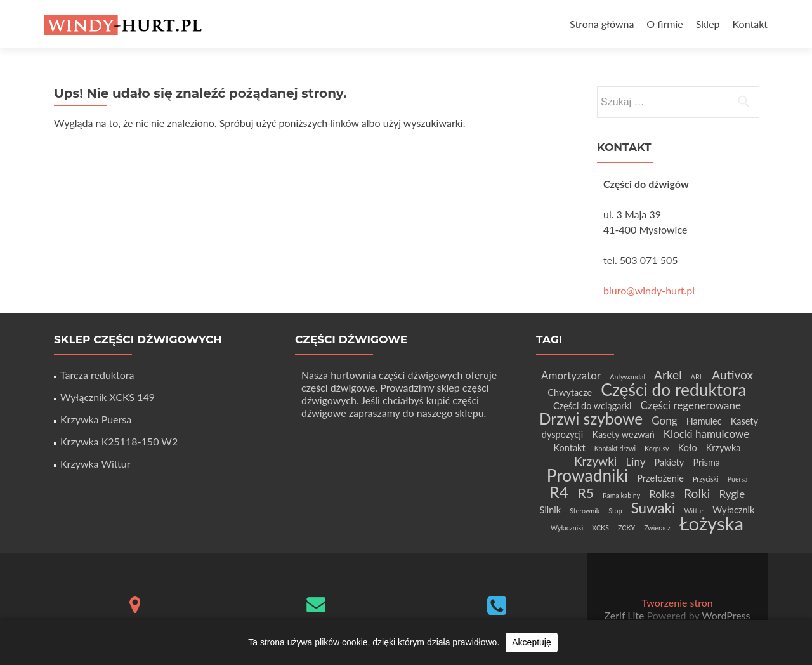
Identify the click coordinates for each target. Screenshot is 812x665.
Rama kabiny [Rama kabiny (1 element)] (621, 495)
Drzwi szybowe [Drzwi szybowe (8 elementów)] (591, 418)
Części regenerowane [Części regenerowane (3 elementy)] (691, 405)
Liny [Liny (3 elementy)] (636, 462)
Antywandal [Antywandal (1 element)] (627, 377)
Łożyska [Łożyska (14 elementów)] (711, 523)
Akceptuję (531, 642)
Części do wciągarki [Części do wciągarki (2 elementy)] (592, 406)
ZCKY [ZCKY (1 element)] (626, 528)
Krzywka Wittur (95, 464)
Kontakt (750, 24)
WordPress (724, 615)
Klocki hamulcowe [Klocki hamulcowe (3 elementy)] (706, 434)
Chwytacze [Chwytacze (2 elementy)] (570, 392)
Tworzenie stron (677, 602)
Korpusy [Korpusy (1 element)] (657, 448)
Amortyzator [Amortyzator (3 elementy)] (571, 375)
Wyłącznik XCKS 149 (108, 397)
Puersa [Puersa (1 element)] (738, 479)
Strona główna (602, 24)
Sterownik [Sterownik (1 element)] (585, 510)
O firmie (665, 24)
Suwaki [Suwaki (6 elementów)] (653, 508)
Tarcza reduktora (97, 375)
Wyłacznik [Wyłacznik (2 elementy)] (733, 510)
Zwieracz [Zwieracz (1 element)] (657, 528)
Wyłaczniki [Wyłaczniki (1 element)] (567, 528)
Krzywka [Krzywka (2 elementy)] (724, 448)
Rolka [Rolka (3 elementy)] (662, 494)
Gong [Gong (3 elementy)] (664, 420)
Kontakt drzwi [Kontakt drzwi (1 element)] (615, 448)
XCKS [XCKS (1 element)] (600, 528)
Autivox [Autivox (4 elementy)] (732, 375)
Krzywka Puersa (96, 419)
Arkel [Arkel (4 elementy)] (668, 375)
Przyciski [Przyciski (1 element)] (706, 479)
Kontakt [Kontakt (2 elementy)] (569, 448)
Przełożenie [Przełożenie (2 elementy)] (660, 478)
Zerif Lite (626, 615)
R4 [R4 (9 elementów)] (559, 492)
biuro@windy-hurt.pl (649, 290)
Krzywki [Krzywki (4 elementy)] (596, 461)
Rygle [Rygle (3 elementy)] (732, 494)
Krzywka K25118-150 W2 (119, 441)
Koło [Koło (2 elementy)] (688, 448)
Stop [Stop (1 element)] (615, 510)
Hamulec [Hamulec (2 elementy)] (704, 421)
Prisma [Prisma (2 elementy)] (706, 462)
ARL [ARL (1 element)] (697, 377)
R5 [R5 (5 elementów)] (586, 493)
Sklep (708, 24)
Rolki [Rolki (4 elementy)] (697, 493)
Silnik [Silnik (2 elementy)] (551, 510)
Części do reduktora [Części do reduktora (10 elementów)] (673, 390)
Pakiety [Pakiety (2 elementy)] (670, 462)
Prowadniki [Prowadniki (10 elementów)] (588, 475)
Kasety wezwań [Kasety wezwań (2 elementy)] (623, 434)
